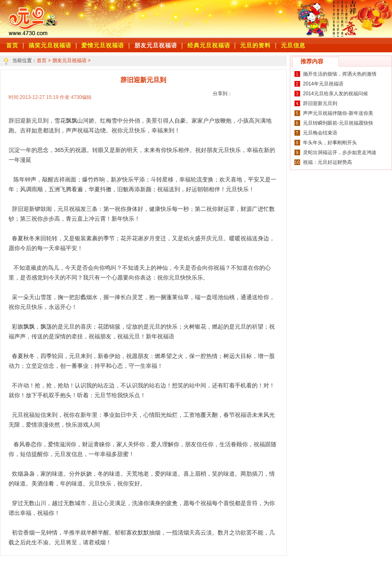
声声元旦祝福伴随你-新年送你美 (338, 113)
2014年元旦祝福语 (323, 84)
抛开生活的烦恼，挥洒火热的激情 (340, 74)
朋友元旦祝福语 (156, 45)
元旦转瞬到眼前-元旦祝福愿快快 (338, 123)
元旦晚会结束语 (320, 133)
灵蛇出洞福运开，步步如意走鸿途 (340, 152)
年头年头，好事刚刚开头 (330, 143)
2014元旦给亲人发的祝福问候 (335, 94)
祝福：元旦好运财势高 (327, 162)
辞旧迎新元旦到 (320, 103)
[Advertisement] (176, 18)
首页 (42, 60)
